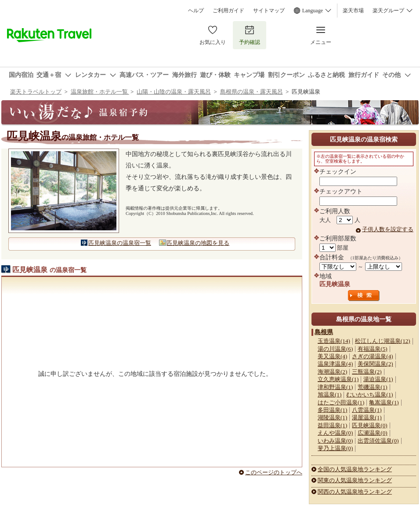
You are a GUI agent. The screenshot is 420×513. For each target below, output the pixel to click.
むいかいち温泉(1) (369, 395)
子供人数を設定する (388, 229)
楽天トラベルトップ (36, 92)
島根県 (324, 332)
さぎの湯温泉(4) (372, 356)
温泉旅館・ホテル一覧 (100, 92)
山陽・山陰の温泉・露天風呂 (174, 92)
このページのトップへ (274, 472)
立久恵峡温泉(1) (338, 379)
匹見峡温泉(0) (369, 425)
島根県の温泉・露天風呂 (252, 92)
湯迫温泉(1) (378, 379)
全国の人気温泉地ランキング (355, 469)
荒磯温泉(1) (372, 387)
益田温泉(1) (332, 425)
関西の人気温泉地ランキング (355, 492)
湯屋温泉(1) (367, 417)
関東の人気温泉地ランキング (355, 480)
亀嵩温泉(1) (384, 402)
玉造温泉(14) (334, 341)
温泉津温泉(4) (335, 364)
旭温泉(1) (329, 395)
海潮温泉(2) (332, 372)
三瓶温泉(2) (367, 372)
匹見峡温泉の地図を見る (198, 243)
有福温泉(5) (372, 349)
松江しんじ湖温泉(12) (383, 341)
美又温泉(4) (332, 356)
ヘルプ (196, 11)
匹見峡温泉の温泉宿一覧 (120, 243)
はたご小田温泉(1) (341, 402)
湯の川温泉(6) (335, 349)
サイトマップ (269, 11)
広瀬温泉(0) (372, 433)
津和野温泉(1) (335, 387)
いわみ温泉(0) (335, 441)
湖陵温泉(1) (332, 417)
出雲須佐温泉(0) (378, 441)
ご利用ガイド (228, 11)
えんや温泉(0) (335, 433)
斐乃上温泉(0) (335, 448)
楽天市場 (353, 11)
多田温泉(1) (332, 410)
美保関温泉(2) (375, 364)
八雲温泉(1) (367, 410)
